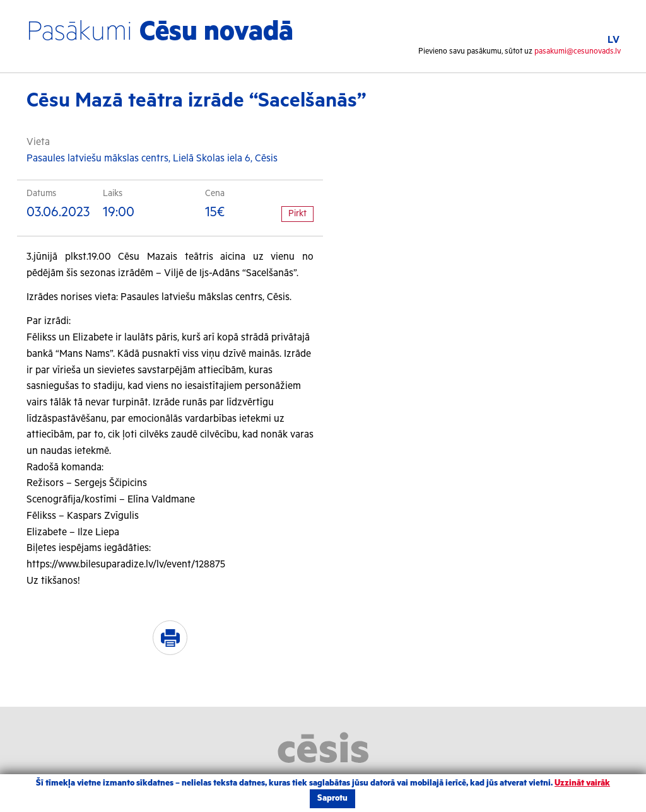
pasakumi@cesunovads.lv (578, 51)
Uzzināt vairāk (582, 783)
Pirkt (297, 214)
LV (614, 40)
